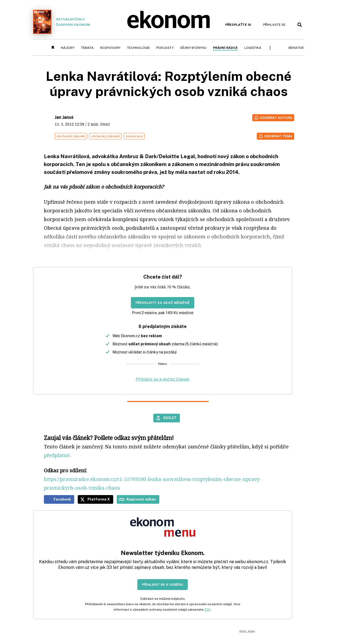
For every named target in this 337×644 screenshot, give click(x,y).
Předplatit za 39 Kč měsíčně (163, 303)
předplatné (57, 455)
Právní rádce (225, 48)
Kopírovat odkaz (141, 499)
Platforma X (99, 499)
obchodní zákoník (71, 136)
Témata (87, 48)
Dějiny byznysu (193, 48)
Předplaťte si (238, 25)
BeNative (296, 48)
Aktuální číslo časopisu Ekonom (61, 22)
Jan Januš (64, 117)
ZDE (207, 610)
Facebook (62, 499)
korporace (134, 136)
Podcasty (165, 48)
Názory (68, 48)
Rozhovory (110, 48)
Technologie (138, 48)
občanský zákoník (105, 136)
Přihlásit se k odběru (163, 585)
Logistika (253, 48)
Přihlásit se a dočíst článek (163, 379)
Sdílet (170, 418)
